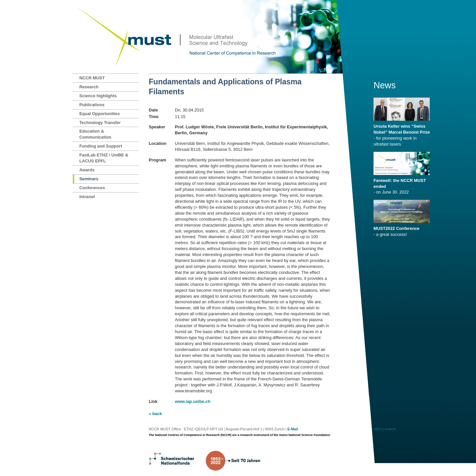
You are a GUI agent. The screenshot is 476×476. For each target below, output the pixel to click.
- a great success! (403, 229)
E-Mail (293, 429)
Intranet (87, 197)
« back (155, 414)
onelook (390, 429)
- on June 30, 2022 (403, 184)
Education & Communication (95, 134)
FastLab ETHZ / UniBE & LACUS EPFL (104, 158)
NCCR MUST (92, 78)
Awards (87, 170)
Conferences (92, 188)
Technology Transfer (100, 123)
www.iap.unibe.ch (193, 401)
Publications (92, 105)
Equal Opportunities (99, 114)
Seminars (89, 179)
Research (89, 87)
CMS (377, 429)
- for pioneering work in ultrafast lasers (403, 133)
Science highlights (98, 96)
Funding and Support (101, 146)
